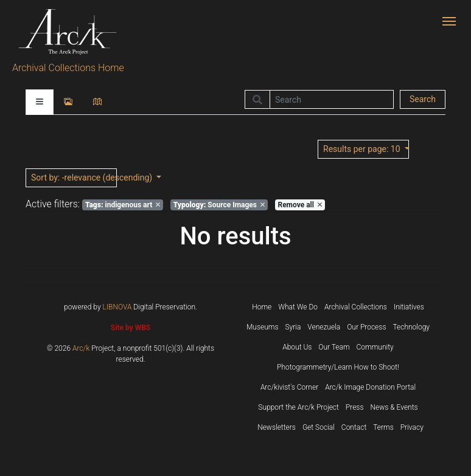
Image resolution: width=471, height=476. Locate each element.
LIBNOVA (117, 307)
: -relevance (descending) (74, 178)
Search (423, 99)
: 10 (363, 149)
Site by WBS (131, 328)
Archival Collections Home (68, 68)
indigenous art (123, 205)
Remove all (299, 205)
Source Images (219, 205)
